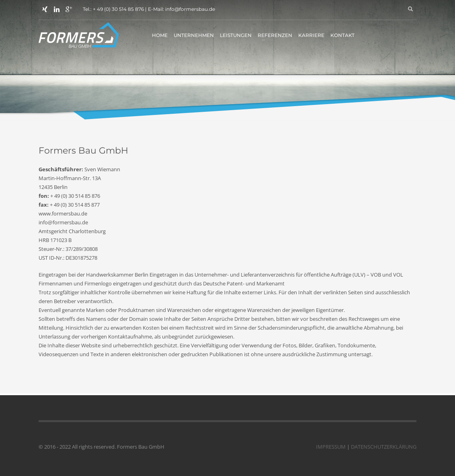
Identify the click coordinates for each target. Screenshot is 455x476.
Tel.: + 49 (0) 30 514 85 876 (113, 9)
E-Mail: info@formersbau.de (181, 9)
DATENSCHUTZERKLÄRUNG (384, 447)
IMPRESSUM (331, 447)
